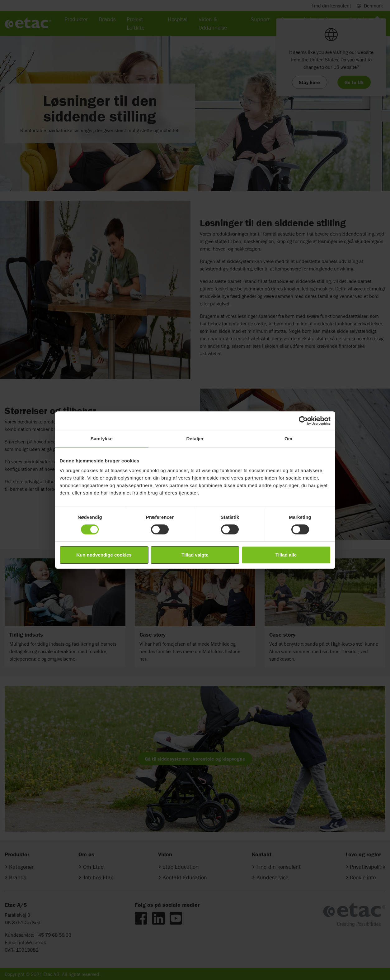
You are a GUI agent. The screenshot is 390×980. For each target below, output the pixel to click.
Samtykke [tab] (102, 439)
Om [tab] (288, 439)
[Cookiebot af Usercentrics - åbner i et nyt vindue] (303, 421)
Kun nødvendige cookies (104, 555)
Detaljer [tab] (195, 439)
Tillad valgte (195, 555)
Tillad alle (286, 555)
